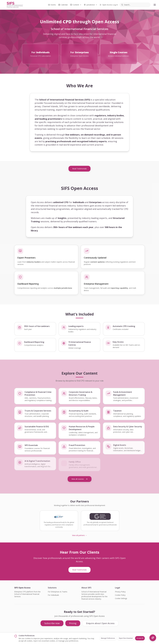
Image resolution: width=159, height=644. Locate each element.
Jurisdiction (91, 5)
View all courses (80, 479)
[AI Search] (153, 638)
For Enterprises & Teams (58, 592)
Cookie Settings (121, 598)
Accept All (140, 638)
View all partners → (79, 535)
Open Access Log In (109, 5)
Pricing (73, 623)
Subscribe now (52, 623)
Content (76, 5)
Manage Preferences (108, 638)
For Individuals (53, 595)
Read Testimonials (79, 169)
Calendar (63, 5)
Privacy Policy (120, 592)
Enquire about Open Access (100, 623)
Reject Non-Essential (126, 638)
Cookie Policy (120, 595)
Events (52, 5)
